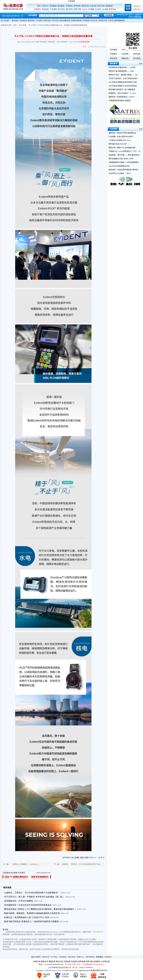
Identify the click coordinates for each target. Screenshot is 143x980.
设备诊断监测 (65, 20)
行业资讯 (21, 873)
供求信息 (77, 6)
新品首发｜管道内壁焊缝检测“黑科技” (124, 170)
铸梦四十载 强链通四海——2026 (121, 71)
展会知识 (113, 58)
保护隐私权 (90, 957)
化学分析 (94, 20)
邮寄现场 (112, 9)
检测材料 (97, 961)
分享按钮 (71, 1)
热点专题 (23, 25)
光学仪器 (55, 20)
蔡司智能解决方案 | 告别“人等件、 (122, 159)
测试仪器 (59, 961)
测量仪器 (52, 961)
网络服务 (100, 957)
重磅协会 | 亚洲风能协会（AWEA (121, 97)
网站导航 (72, 957)
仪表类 (111, 20)
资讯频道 (53, 6)
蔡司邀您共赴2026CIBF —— (120, 144)
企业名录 (93, 6)
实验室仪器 (103, 20)
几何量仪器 (105, 961)
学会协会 (45, 9)
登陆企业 (137, 9)
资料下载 (77, 9)
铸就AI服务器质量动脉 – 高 (13, 16)
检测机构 (109, 6)
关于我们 (54, 957)
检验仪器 (44, 961)
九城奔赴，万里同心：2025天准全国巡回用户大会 (81, 864)
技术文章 (101, 6)
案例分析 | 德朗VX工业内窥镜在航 (122, 148)
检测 (90, 47)
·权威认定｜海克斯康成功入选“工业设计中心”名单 (26, 917)
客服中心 (80, 957)
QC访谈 (105, 9)
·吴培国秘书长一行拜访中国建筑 (18, 901)
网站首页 (46, 957)
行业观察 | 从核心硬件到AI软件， (122, 137)
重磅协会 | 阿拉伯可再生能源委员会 (122, 133)
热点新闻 (14, 873)
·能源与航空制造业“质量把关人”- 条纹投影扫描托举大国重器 (31, 922)
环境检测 (86, 20)
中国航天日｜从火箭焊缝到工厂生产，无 (124, 151)
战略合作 (125, 58)
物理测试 (31, 20)
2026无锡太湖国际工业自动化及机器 (123, 86)
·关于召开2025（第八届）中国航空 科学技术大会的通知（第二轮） (34, 897)
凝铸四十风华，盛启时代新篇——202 (123, 75)
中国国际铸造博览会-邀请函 (119, 101)
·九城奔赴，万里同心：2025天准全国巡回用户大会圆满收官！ (32, 893)
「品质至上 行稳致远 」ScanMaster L (25, 864)
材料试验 (47, 20)
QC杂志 (98, 9)
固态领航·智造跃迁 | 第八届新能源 (122, 89)
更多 (141, 63)
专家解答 (37, 9)
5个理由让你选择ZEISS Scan (119, 140)
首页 (39, 6)
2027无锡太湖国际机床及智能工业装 (123, 82)
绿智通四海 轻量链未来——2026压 (122, 67)
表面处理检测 (76, 20)
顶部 (87, 858)
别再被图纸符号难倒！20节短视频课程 (124, 162)
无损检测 (23, 20)
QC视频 (91, 9)
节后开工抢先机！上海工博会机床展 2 (123, 78)
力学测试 (39, 20)
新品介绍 (85, 6)
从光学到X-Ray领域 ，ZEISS (120, 173)
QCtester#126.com (57, 964)
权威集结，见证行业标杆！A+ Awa (122, 93)
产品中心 (45, 6)
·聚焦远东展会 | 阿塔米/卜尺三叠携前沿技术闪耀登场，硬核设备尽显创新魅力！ (40, 909)
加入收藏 (75, 858)
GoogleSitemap (83, 970)
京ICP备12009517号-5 (73, 964)
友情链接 (63, 957)
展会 (104, 47)
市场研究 (69, 6)
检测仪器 (96, 47)
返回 (82, 858)
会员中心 (137, 6)
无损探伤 (74, 961)
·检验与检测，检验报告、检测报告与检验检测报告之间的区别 (32, 913)
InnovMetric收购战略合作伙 (119, 166)
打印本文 (66, 858)
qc (101, 47)
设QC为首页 (36, 957)
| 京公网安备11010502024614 (93, 964)
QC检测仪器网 (94, 970)
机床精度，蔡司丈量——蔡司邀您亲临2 (124, 155)
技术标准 (137, 58)
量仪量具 (15, 20)
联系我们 (108, 957)
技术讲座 (137, 54)
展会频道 (61, 6)
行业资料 (53, 9)
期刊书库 (69, 9)
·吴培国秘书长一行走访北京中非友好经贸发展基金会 (28, 905)
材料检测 (82, 961)
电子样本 (61, 9)
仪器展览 (6, 873)
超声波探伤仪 (119, 20)
